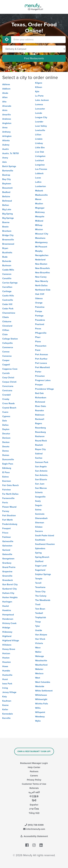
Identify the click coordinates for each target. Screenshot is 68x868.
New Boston (41, 264)
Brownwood (8, 244)
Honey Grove (9, 649)
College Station (10, 339)
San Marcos (41, 488)
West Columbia (43, 682)
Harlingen (7, 602)
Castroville (8, 300)
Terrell (38, 583)
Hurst (5, 679)
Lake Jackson (42, 100)
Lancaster (40, 109)
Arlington (7, 136)
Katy (5, 697)
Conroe (6, 352)
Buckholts (7, 253)
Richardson (41, 398)
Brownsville (8, 240)
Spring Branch (42, 557)
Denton (6, 442)
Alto (4, 102)
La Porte (39, 96)
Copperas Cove (10, 369)
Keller (5, 710)
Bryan (5, 248)
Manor (38, 199)
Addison (6, 89)
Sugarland (40, 570)
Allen (5, 97)
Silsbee (39, 527)
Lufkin (38, 182)
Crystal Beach (9, 408)
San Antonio (41, 471)
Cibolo (6, 317)
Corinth (6, 373)
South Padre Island (45, 536)
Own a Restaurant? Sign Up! (34, 751)
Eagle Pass (8, 464)
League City (41, 117)
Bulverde (7, 261)
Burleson (7, 265)
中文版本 (34, 796)
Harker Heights (10, 597)
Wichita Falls (42, 704)
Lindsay (39, 143)
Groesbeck (8, 580)
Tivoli (38, 605)
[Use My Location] (7, 40)
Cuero (5, 412)
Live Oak (40, 152)
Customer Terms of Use (34, 784)
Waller (38, 652)
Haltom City (8, 593)
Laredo (39, 113)
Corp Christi (8, 378)
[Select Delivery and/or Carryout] (34, 49)
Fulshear (7, 537)
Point (38, 350)
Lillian (38, 135)
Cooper (6, 360)
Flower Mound (9, 507)
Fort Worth (7, 520)
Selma (38, 510)
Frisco (5, 533)
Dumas (6, 455)
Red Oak (39, 393)
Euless (6, 477)
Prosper (39, 385)
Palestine (40, 307)
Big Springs (8, 218)
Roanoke (40, 411)
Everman (7, 481)
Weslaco (39, 673)
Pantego (39, 316)
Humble (6, 671)
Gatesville (7, 554)
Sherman (40, 523)
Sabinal (39, 454)
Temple (39, 579)
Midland (39, 221)
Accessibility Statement (34, 836)
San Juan (40, 484)
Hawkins (7, 610)
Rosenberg (40, 428)
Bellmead (7, 201)
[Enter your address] (38, 40)
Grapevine (7, 572)
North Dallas (41, 286)
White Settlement (44, 691)
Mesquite (40, 217)
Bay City (6, 179)
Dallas (5, 425)
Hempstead (8, 615)
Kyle (37, 92)
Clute (5, 334)
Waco (38, 648)
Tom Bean (40, 609)
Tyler (38, 626)
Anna (5, 128)
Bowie (5, 227)
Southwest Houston (45, 544)
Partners (34, 771)
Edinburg (7, 468)
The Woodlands (43, 600)
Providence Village (44, 389)
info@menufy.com (34, 829)
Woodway (40, 717)
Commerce (8, 347)
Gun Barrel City (10, 584)
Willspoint (40, 712)
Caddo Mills (8, 270)
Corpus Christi (9, 382)
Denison (6, 438)
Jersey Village (9, 692)
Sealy (38, 501)
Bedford (6, 192)
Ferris (5, 503)
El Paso (6, 472)
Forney (6, 511)
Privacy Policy (34, 780)
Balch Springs (9, 166)
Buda (5, 257)
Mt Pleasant (41, 247)
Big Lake (7, 209)
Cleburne (7, 322)
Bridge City (8, 235)
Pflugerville (41, 333)
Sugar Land (41, 566)
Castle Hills (8, 296)
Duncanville (8, 459)
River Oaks (41, 406)
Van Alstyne (41, 635)
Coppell (6, 365)
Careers (34, 776)
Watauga (40, 656)
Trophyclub (40, 617)
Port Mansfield (42, 367)
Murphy (39, 251)
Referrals (34, 788)
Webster (39, 669)
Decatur (6, 434)
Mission (39, 229)
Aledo (5, 93)
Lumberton (40, 186)
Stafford (39, 561)
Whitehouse (41, 695)
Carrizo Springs (10, 283)
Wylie (38, 721)
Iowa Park (7, 684)
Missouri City (42, 234)
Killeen (39, 87)
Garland (6, 550)
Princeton (40, 376)
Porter (38, 372)
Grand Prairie (9, 567)
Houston (6, 662)
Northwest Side (43, 290)
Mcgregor (40, 208)
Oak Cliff (40, 294)
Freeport (6, 528)
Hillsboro (7, 645)
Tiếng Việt (34, 813)
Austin (6, 149)
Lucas (38, 178)
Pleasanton (41, 346)
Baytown (7, 184)
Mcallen (39, 204)
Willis (38, 708)
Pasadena (40, 320)
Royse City (40, 449)
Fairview (6, 490)
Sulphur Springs (43, 574)
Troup (38, 622)
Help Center (34, 767)
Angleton (7, 123)
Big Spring (7, 214)
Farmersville (8, 498)
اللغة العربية (34, 792)
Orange (39, 303)
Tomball (39, 613)
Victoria (39, 643)
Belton (6, 205)
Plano (38, 342)
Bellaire (6, 197)
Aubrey (6, 145)
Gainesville (8, 541)
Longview (40, 165)
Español (34, 805)
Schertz (39, 492)
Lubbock (39, 173)
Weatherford (41, 665)
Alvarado (7, 106)
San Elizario (41, 479)
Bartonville (8, 171)
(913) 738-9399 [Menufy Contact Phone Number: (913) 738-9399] (34, 825)
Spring (38, 553)
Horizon (6, 653)
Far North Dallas (10, 494)
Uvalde (39, 630)
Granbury (7, 563)
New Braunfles (42, 273)
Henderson (8, 619)
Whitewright (41, 699)
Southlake (40, 540)
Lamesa (39, 104)
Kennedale (8, 714)
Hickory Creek (9, 623)
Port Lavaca (41, 363)
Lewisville (40, 130)
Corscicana (8, 386)
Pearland (40, 324)
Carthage (7, 291)
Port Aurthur (41, 359)
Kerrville (6, 718)
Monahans (40, 238)
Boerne (6, 222)
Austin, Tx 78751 (11, 153)
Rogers (39, 423)
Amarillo (6, 115)
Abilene (6, 84)
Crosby (6, 399)
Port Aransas (42, 354)
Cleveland (7, 326)
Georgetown (8, 559)
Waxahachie (41, 661)
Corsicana (7, 391)
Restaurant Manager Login (34, 763)
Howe (5, 666)
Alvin (5, 110)
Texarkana (40, 587)
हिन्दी (34, 801)
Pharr (38, 337)
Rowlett (39, 445)
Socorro (39, 531)
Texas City (40, 592)
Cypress (6, 416)
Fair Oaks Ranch (10, 485)
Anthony (6, 132)
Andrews (7, 119)
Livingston (40, 156)
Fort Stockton (9, 516)
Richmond (40, 402)
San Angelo (41, 467)
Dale (5, 421)
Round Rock (41, 441)
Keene (5, 705)
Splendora (40, 548)
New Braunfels (42, 268)
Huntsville (7, 675)
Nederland (40, 260)
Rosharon (40, 436)
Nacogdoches (42, 255)
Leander (39, 122)
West (38, 678)
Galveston (7, 546)
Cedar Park (8, 309)
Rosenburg (40, 432)
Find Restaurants (34, 58)
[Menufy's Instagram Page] (34, 845)
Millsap (39, 225)
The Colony (41, 596)
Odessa (39, 298)
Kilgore (39, 83)
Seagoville (40, 497)
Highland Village (11, 641)
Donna (6, 451)
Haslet (6, 606)
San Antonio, (42, 475)
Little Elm (40, 148)
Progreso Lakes (43, 380)
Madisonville (41, 195)
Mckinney (40, 212)
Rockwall (40, 419)
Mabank (39, 191)
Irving (5, 688)
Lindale (39, 139)
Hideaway (7, 632)
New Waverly (42, 281)
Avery (5, 158)
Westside (40, 686)
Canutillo (7, 278)
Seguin (39, 505)
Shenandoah (41, 518)
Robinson (40, 415)
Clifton (6, 330)
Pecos (38, 329)
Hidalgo (6, 628)
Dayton (6, 429)
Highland (7, 636)
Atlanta (6, 140)
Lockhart (40, 160)
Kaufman (7, 701)
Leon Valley (41, 126)
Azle (5, 162)
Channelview (9, 313)
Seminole (40, 514)
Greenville (7, 576)
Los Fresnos (41, 169)
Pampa (39, 311)
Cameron (7, 274)
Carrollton (7, 287)
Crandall (6, 395)
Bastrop (6, 175)
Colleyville (7, 343)
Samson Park (42, 462)
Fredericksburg (10, 524)
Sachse (39, 458)
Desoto (6, 447)
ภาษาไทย (34, 809)
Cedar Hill (7, 304)
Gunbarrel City (9, 589)
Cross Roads (8, 403)
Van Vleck (40, 639)
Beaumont (7, 188)
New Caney (41, 277)
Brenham (7, 231)
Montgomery (41, 242)
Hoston (6, 658)
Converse (7, 356)
